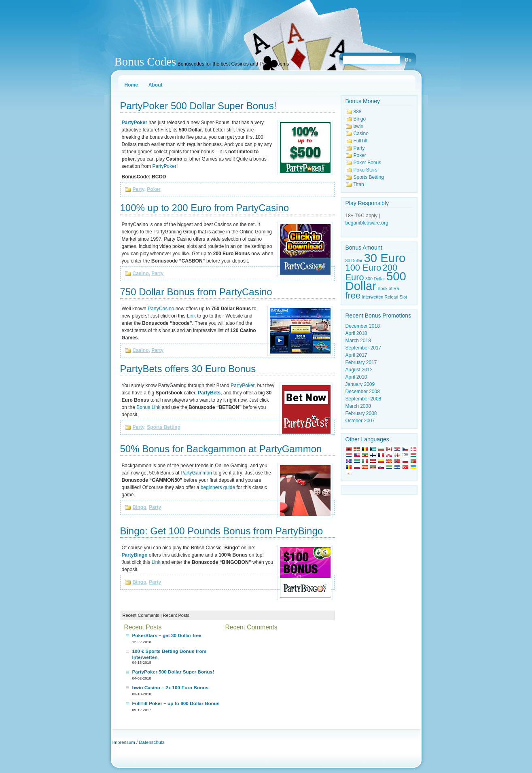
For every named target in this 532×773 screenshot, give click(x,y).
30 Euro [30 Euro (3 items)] (385, 258)
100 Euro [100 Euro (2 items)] (363, 268)
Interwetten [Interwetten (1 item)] (373, 297)
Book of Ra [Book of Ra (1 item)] (388, 288)
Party (139, 189)
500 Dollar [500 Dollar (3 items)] (376, 281)
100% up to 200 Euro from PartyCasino (205, 208)
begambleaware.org (367, 223)
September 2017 (363, 348)
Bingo (140, 507)
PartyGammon (196, 473)
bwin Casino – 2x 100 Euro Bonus (171, 688)
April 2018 (356, 333)
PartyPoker (164, 166)
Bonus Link (148, 407)
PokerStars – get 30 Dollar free (167, 635)
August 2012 (359, 370)
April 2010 (356, 377)
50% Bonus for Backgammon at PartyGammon (221, 449)
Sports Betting (164, 427)
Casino (141, 273)
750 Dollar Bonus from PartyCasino (196, 292)
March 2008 (358, 406)
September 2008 (363, 399)
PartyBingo (135, 555)
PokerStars (366, 170)
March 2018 (358, 341)
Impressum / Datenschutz (139, 742)
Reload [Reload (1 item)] (392, 297)
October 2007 (360, 421)
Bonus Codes (145, 61)
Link (191, 316)
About (156, 85)
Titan (359, 184)
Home (131, 85)
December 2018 (363, 326)
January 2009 (360, 384)
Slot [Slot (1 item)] (403, 297)
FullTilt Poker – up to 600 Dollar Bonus (176, 703)
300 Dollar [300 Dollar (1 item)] (375, 279)
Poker (154, 189)
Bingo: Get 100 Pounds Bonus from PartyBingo (222, 531)
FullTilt (361, 141)
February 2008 (361, 413)
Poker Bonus (368, 163)
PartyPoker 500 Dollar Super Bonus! (198, 106)
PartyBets (209, 393)
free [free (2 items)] (353, 295)
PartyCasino (161, 309)
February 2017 (361, 362)
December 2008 (363, 392)
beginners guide (218, 487)
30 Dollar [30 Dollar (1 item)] (354, 260)
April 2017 (356, 355)
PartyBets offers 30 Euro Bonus (188, 369)
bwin (359, 126)
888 (358, 112)
